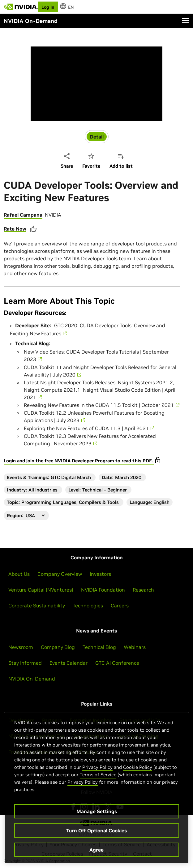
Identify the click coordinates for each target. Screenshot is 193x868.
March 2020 (128, 477)
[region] (97, 785)
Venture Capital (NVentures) (41, 590)
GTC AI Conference (117, 663)
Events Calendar (69, 663)
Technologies (88, 606)
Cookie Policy (138, 767)
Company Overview (60, 574)
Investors (100, 574)
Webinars (135, 647)
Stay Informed (25, 663)
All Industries (43, 490)
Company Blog (58, 647)
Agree (96, 850)
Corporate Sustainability (37, 606)
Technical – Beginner (105, 490)
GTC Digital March (71, 477)
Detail (97, 137)
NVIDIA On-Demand (32, 679)
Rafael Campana (23, 215)
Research (143, 590)
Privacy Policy (97, 767)
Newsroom (21, 647)
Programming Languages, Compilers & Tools (70, 502)
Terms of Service (98, 775)
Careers (120, 606)
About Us (19, 574)
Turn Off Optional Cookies (96, 831)
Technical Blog (99, 647)
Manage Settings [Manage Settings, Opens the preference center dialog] (97, 811)
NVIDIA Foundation (103, 590)
